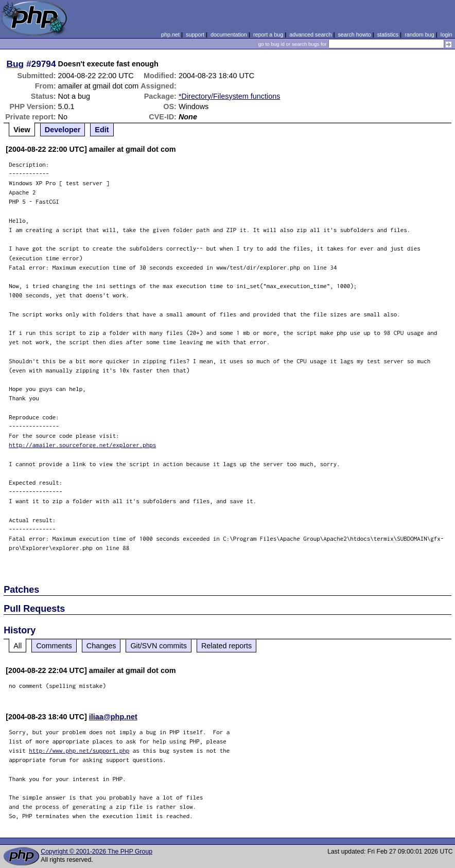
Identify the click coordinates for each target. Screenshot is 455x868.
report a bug (268, 34)
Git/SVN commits (159, 646)
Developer (63, 130)
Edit (102, 130)
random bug (419, 34)
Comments (54, 646)
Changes (101, 646)
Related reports (226, 646)
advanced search (310, 34)
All (17, 646)
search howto (354, 34)
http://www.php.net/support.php (79, 750)
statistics (388, 34)
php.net (170, 34)
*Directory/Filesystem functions (230, 96)
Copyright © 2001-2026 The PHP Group (97, 852)
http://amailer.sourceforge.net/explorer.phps (82, 445)
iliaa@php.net (113, 717)
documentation (229, 34)
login (447, 34)
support (195, 34)
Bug (15, 64)
